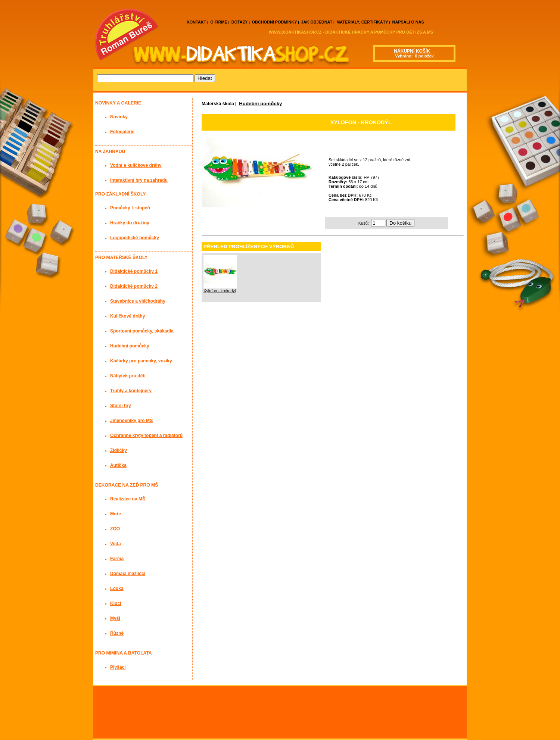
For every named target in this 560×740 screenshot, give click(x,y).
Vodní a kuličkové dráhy (136, 165)
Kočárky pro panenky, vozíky (141, 361)
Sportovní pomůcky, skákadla (142, 331)
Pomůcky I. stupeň (130, 208)
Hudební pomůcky (260, 104)
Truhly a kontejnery (131, 391)
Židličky (119, 450)
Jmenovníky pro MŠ (131, 421)
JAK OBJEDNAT (317, 22)
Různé (117, 633)
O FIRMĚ (219, 22)
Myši (115, 618)
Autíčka (118, 465)
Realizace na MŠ (128, 499)
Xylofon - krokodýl (220, 291)
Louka (117, 588)
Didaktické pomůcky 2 (134, 286)
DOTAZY (240, 22)
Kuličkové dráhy (127, 316)
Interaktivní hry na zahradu (139, 180)
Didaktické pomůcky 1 (134, 271)
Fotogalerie (122, 132)
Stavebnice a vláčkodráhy (138, 301)
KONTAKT (196, 22)
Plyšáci (118, 667)
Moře (116, 514)
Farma (117, 559)
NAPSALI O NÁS (408, 22)
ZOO (115, 529)
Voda (116, 544)
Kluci (116, 603)
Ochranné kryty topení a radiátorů (146, 435)
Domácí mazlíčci (128, 574)
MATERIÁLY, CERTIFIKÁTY (362, 22)
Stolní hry (121, 406)
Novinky (119, 117)
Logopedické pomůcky (135, 238)
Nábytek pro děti (128, 376)
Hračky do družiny (130, 223)
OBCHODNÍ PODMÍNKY (275, 22)
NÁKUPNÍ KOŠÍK (413, 51)
